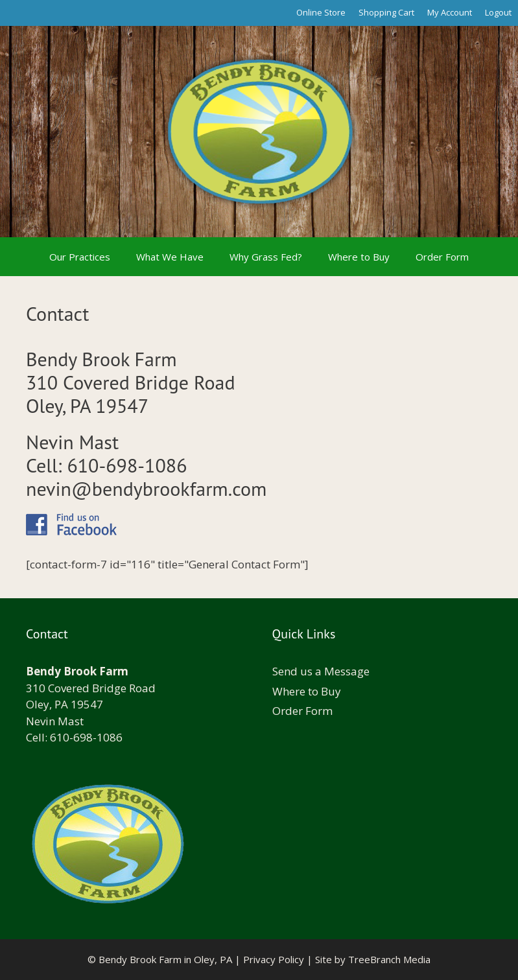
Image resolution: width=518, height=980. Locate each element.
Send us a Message (321, 671)
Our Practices (80, 257)
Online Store (321, 12)
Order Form (442, 257)
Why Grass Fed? (266, 257)
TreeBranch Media (389, 959)
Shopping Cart (386, 12)
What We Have (170, 257)
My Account (450, 12)
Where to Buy (359, 257)
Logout (498, 12)
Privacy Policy (274, 959)
